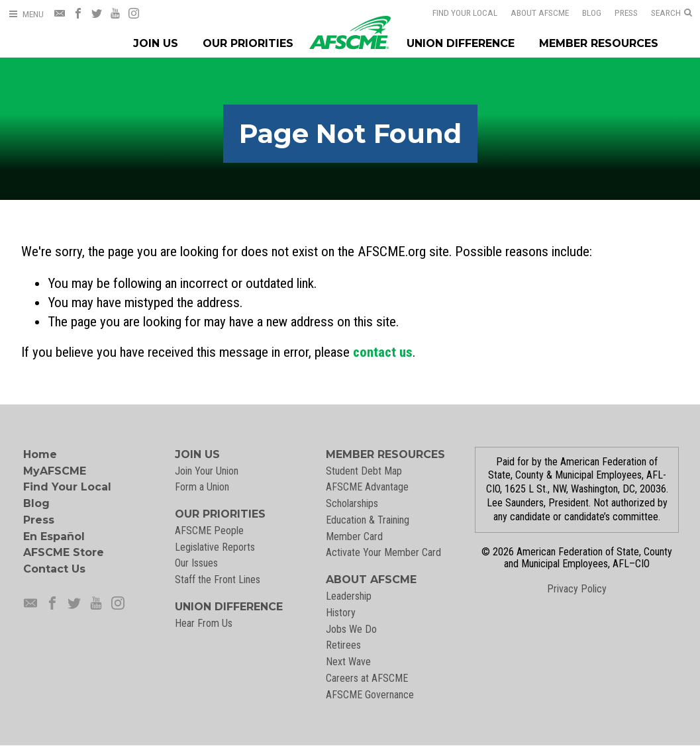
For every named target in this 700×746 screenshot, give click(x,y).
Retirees (343, 645)
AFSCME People (209, 531)
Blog (583, 13)
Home (40, 454)
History (341, 613)
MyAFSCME (55, 471)
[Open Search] (672, 13)
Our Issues (196, 563)
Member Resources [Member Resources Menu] (599, 43)
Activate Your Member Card (383, 552)
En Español (54, 536)
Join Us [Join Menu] (156, 43)
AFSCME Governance (370, 695)
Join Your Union (207, 471)
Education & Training (368, 520)
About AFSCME (531, 13)
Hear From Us (204, 623)
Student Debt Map (364, 471)
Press (618, 13)
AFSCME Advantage (367, 487)
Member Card (354, 536)
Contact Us (54, 569)
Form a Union (202, 487)
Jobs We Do (351, 629)
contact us (383, 352)
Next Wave (348, 662)
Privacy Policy (577, 589)
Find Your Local (456, 13)
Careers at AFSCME (367, 678)
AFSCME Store (64, 552)
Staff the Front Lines (218, 580)
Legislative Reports (215, 547)
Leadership (349, 596)
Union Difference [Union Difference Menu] (461, 43)
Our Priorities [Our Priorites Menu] (248, 43)
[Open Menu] (26, 14)
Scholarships (352, 503)
